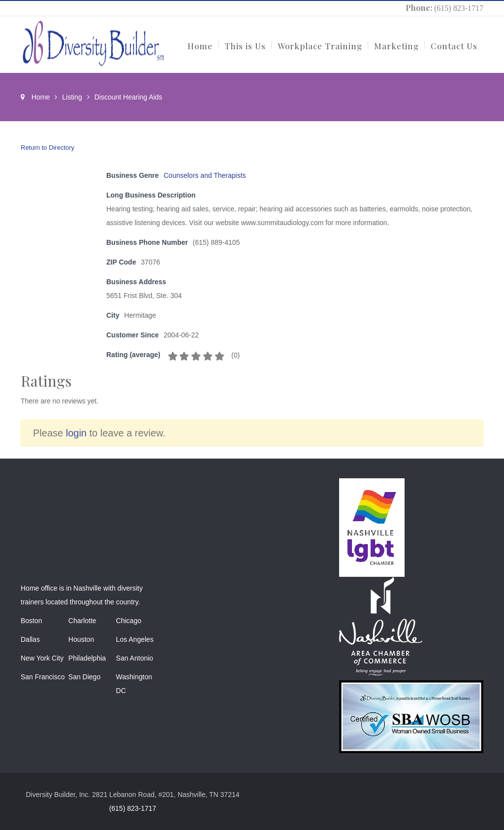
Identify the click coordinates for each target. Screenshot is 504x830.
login (76, 433)
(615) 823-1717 (459, 8)
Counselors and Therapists (205, 175)
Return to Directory (47, 148)
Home (41, 97)
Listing (72, 97)
